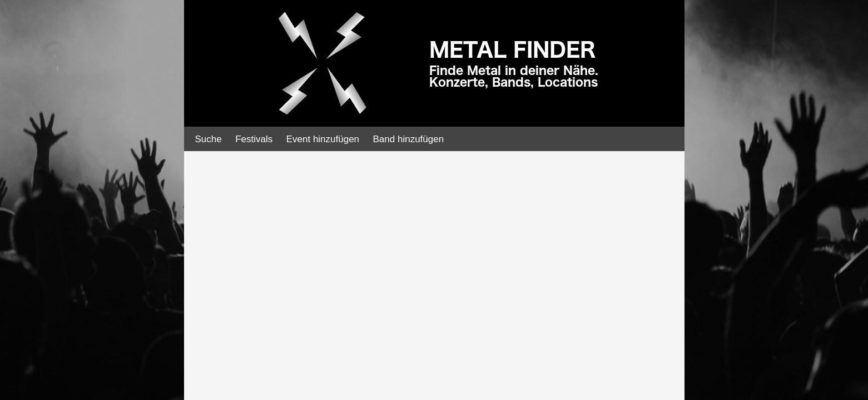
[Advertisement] (83, 178)
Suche (209, 139)
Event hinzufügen (323, 139)
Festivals (254, 139)
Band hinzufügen (409, 139)
